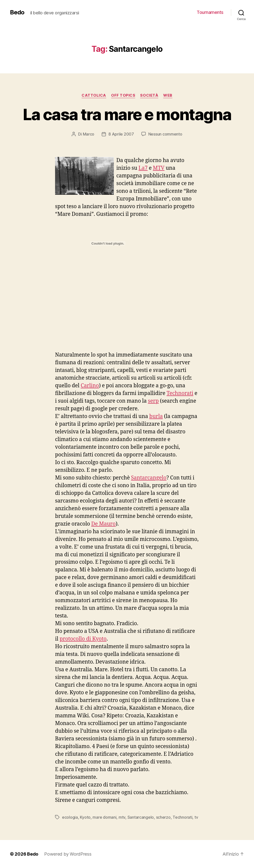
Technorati (180, 393)
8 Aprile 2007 (121, 134)
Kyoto (85, 817)
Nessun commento (165, 134)
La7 (143, 168)
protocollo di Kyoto (83, 639)
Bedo (17, 12)
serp (153, 401)
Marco (89, 134)
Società (149, 95)
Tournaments (210, 12)
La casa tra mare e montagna (127, 114)
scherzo (163, 817)
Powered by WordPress (68, 854)
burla (156, 416)
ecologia (70, 817)
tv (196, 817)
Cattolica (94, 95)
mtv (122, 817)
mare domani (104, 817)
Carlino (90, 386)
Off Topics (123, 95)
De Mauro (103, 524)
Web (168, 95)
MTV (159, 168)
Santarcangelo (149, 478)
